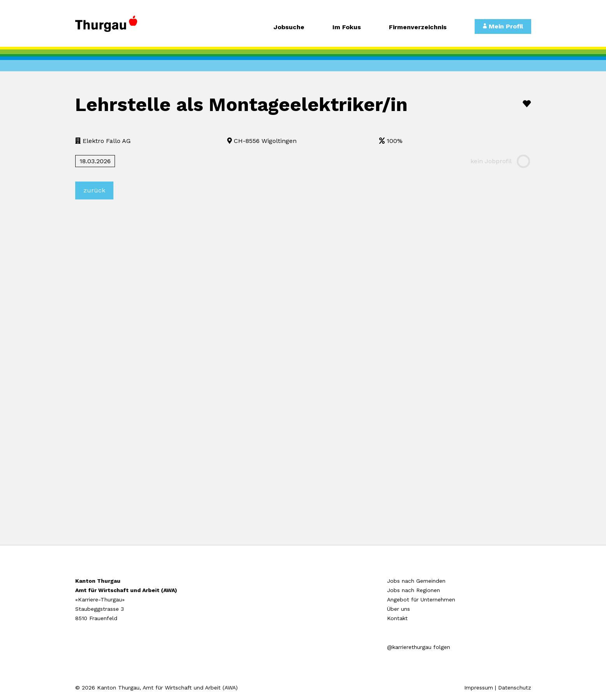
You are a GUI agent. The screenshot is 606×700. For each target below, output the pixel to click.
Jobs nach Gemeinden (416, 581)
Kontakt (397, 618)
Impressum (479, 688)
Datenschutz (515, 688)
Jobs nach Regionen (413, 590)
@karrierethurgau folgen (419, 647)
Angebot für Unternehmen (421, 599)
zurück (94, 190)
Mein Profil (503, 26)
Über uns (398, 609)
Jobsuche (289, 27)
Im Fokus (347, 27)
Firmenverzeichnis (418, 27)
